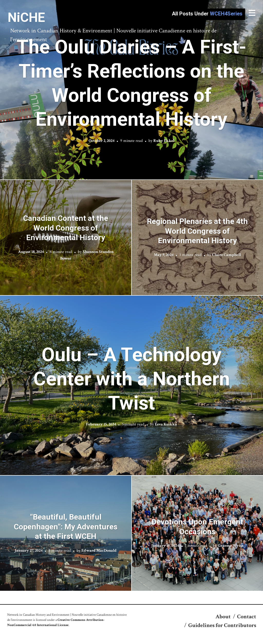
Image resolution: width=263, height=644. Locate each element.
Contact (247, 617)
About (223, 617)
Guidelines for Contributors (222, 625)
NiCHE (26, 17)
